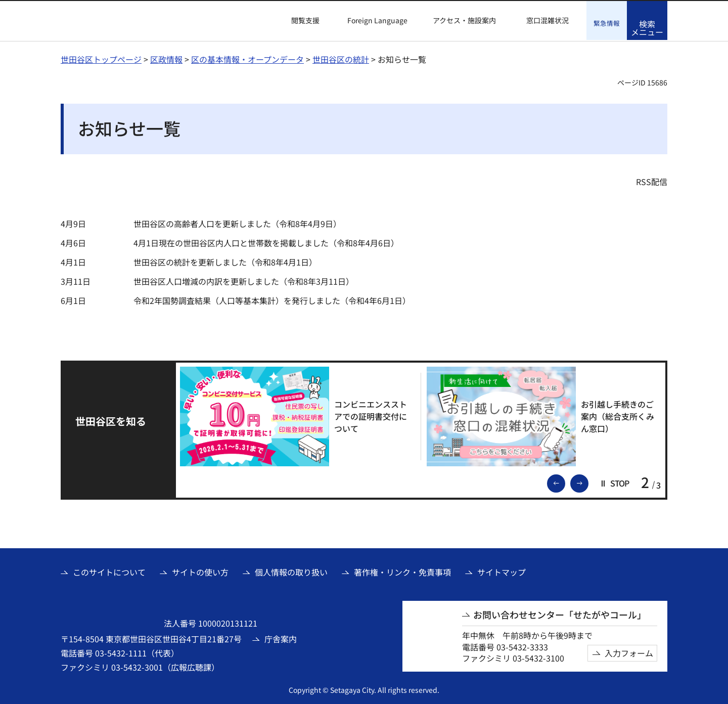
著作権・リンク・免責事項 (402, 571)
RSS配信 (652, 181)
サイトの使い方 (200, 571)
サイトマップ (502, 571)
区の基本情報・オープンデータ (247, 58)
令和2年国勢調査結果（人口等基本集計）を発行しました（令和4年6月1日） (272, 299)
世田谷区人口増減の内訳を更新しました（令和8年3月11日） (244, 280)
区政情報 (166, 58)
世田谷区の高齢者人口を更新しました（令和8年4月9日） (237, 223)
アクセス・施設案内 (464, 20)
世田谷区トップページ (101, 58)
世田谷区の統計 (341, 58)
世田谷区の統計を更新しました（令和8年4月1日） (225, 261)
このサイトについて (109, 571)
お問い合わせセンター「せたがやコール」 (560, 614)
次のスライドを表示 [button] (588, 481)
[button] (299, 21)
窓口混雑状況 (548, 20)
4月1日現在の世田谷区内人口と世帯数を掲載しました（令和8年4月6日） (266, 242)
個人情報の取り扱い (291, 571)
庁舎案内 (281, 638)
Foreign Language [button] (377, 20)
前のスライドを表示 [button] (565, 481)
